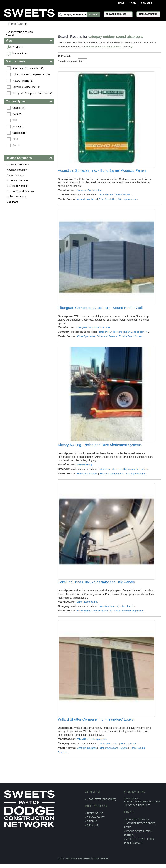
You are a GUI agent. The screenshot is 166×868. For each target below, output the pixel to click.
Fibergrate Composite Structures (93, 329)
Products (17, 47)
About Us (92, 829)
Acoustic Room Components (129, 614)
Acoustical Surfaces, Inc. (89, 191)
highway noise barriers (136, 334)
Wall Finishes (84, 614)
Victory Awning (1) (23, 81)
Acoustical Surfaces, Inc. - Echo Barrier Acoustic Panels (102, 171)
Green (16, 145)
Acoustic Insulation (18, 170)
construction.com (138, 824)
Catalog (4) (19, 108)
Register (147, 3)
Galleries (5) (19, 133)
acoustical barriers (108, 610)
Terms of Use (95, 818)
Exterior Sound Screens (20, 191)
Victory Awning (84, 467)
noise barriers (123, 195)
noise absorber (107, 195)
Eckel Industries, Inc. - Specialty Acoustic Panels (96, 586)
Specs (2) (18, 127)
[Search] (79, 15)
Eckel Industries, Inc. (87, 605)
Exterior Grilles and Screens (113, 752)
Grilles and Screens (18, 197)
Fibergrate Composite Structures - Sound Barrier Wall (100, 309)
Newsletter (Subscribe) (102, 804)
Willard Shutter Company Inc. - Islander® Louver (96, 724)
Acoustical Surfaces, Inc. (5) (28, 68)
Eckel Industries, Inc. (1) (26, 87)
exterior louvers (128, 748)
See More (13, 202)
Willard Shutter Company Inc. (92, 743)
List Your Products (138, 810)
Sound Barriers (15, 175)
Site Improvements (18, 186)
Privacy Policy (96, 822)
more (127, 47)
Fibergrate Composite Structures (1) (33, 93)
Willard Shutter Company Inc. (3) (31, 74)
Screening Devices (18, 180)
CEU (15, 139)
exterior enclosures (109, 748)
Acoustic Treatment (18, 164)
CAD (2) (17, 114)
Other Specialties (107, 200)
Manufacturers (21, 53)
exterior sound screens (111, 334)
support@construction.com (142, 806)
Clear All (10, 35)
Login (133, 3)
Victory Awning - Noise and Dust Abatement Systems (100, 448)
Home (121, 3)
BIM (15, 120)
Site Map (92, 826)
